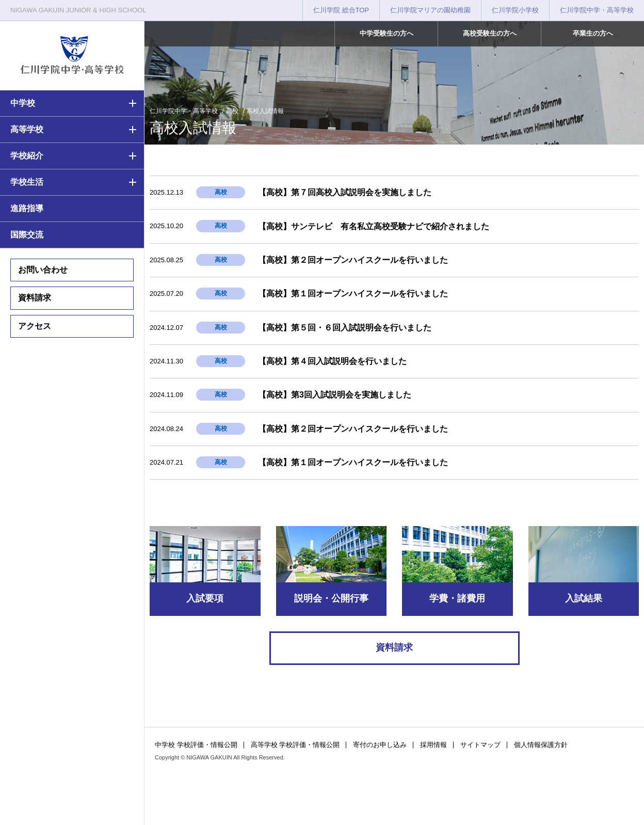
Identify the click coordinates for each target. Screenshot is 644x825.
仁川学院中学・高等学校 (597, 10)
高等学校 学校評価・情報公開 (295, 745)
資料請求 (35, 298)
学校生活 (27, 182)
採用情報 (433, 745)
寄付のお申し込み (380, 745)
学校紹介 (27, 156)
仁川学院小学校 (515, 10)
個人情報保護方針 (541, 745)
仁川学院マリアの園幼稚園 (430, 10)
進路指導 (27, 208)
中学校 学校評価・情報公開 (196, 745)
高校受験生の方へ (490, 33)
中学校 (23, 103)
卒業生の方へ (593, 33)
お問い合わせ (43, 270)
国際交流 (27, 235)
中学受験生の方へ (387, 33)
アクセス (35, 326)
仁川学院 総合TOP (341, 10)
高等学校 (27, 129)
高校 (232, 111)
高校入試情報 (265, 111)
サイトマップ (480, 745)
